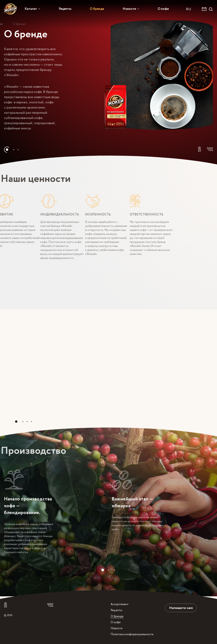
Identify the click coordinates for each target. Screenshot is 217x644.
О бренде (97, 9)
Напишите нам (181, 608)
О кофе (163, 9)
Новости (129, 9)
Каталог (31, 9)
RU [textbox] (189, 9)
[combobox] (191, 9)
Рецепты (65, 9)
